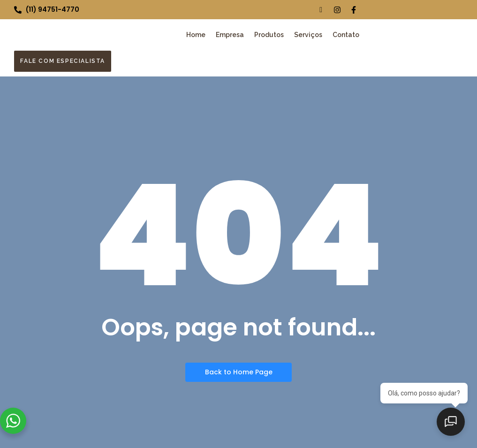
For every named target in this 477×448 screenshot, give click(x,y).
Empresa (230, 35)
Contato (346, 35)
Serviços (308, 35)
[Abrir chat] (454, 425)
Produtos (269, 35)
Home (196, 35)
